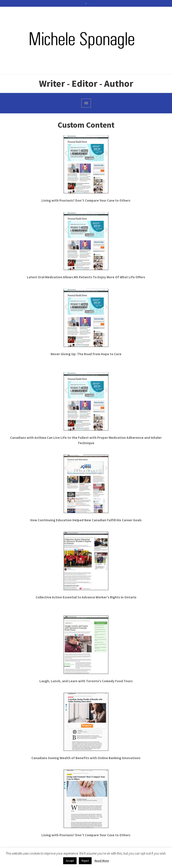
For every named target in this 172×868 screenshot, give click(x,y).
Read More (102, 861)
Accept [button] (70, 861)
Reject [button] (85, 861)
